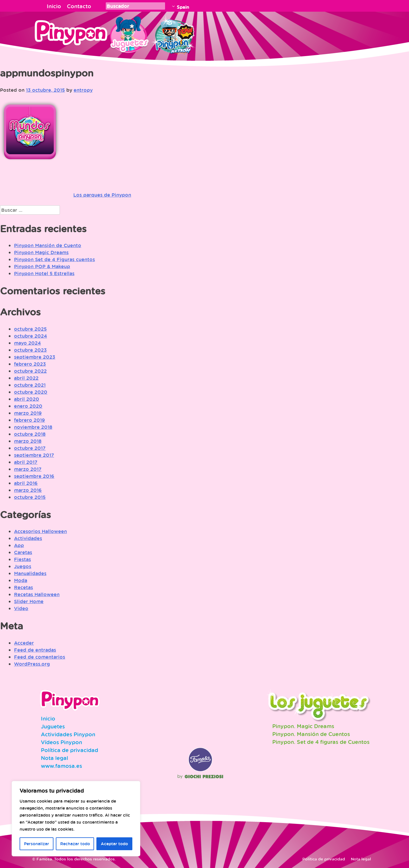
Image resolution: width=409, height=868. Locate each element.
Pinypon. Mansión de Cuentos (311, 734)
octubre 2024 (31, 336)
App (19, 545)
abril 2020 (27, 399)
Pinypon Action (174, 34)
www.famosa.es (61, 766)
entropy (83, 90)
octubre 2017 (30, 448)
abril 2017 (26, 462)
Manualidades (30, 573)
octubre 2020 (31, 392)
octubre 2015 (30, 497)
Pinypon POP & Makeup (42, 266)
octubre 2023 (30, 350)
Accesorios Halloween (40, 531)
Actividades (28, 538)
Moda (21, 580)
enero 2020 (28, 406)
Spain (183, 7)
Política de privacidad (70, 750)
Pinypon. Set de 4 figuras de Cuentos (321, 742)
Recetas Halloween (37, 594)
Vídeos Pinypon (61, 742)
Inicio (54, 6)
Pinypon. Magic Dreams (303, 726)
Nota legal (54, 758)
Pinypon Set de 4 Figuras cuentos (54, 259)
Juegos (23, 566)
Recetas (24, 587)
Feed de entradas (35, 650)
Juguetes (128, 34)
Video (21, 608)
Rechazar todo (75, 844)
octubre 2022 (30, 371)
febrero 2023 (30, 364)
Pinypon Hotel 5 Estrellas (44, 273)
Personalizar (37, 844)
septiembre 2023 (35, 357)
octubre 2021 (30, 385)
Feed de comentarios (40, 657)
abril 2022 (26, 378)
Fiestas (22, 559)
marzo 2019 (28, 413)
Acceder (24, 643)
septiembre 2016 (34, 476)
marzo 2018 (28, 441)
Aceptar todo (114, 844)
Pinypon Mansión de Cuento (48, 245)
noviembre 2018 (33, 427)
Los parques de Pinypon (102, 195)
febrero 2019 (30, 420)
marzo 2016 (28, 490)
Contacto (79, 6)
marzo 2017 (28, 469)
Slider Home (29, 601)
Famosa (200, 770)
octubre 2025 (30, 329)
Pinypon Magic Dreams (41, 252)
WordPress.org (32, 664)
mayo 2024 (27, 343)
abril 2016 (26, 483)
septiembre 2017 (34, 455)
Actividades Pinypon (68, 734)
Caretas (23, 552)
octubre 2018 (30, 434)
